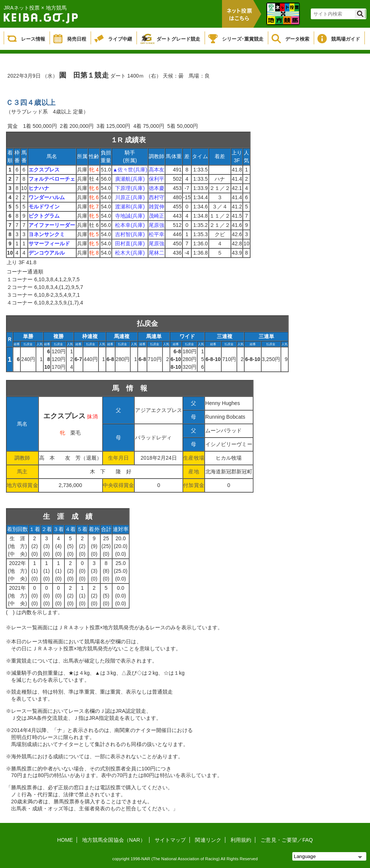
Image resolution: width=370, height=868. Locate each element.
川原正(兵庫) (130, 197)
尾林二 (157, 253)
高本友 (157, 170)
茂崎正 (157, 216)
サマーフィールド (49, 244)
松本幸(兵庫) (130, 225)
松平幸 (157, 234)
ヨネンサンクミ (47, 234)
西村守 (157, 197)
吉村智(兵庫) (130, 234)
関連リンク (208, 840)
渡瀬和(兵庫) (130, 207)
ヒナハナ (39, 188)
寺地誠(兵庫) (130, 216)
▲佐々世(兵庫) (130, 170)
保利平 (157, 179)
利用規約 (241, 840)
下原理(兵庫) (130, 188)
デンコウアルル (47, 253)
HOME (65, 840)
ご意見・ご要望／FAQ (287, 840)
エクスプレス (44, 170)
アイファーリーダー (52, 225)
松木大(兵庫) (130, 253)
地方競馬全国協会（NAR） (114, 840)
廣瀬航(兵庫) (130, 179)
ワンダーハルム (47, 197)
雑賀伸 (157, 207)
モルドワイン (44, 207)
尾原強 (157, 225)
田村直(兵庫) (130, 244)
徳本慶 (157, 188)
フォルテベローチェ (52, 179)
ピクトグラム (44, 216)
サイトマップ (170, 840)
